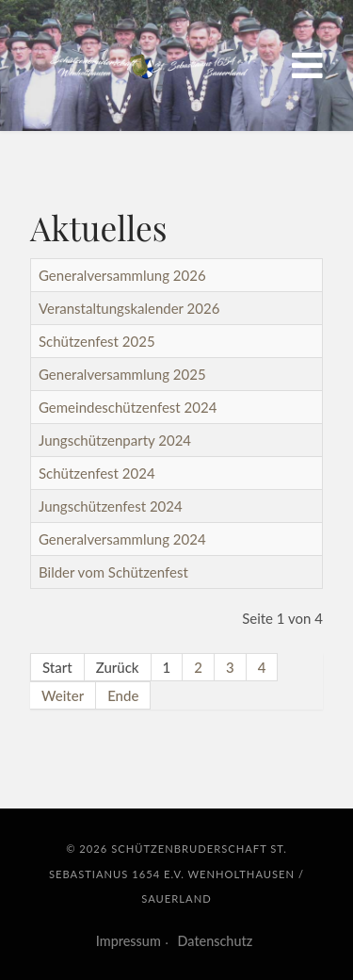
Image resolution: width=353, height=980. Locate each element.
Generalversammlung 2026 (122, 275)
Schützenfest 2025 (97, 341)
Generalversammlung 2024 (122, 539)
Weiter (63, 695)
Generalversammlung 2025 (122, 374)
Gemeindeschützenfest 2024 (128, 407)
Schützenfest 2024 (97, 473)
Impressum (128, 941)
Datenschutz (216, 941)
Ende (123, 695)
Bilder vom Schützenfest (113, 572)
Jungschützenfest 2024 (111, 506)
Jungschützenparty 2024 (115, 440)
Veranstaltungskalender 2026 (129, 308)
